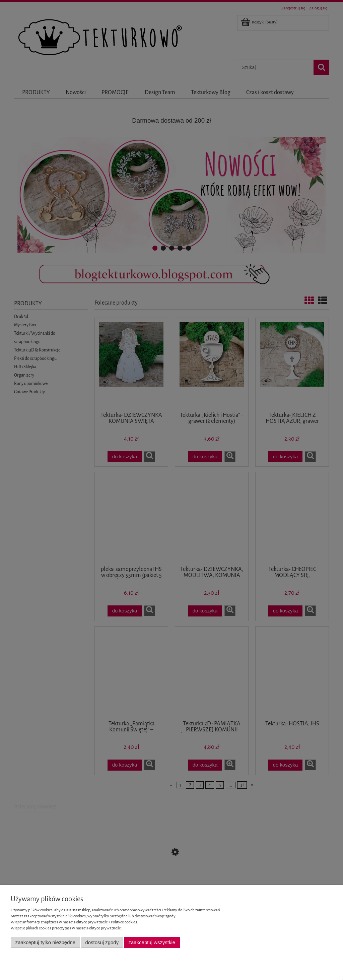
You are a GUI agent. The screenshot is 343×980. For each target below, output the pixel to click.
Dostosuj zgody (102, 942)
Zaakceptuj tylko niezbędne (45, 942)
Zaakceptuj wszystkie (152, 942)
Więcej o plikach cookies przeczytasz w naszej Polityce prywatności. (67, 928)
